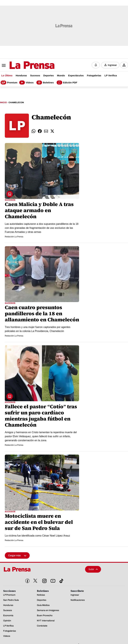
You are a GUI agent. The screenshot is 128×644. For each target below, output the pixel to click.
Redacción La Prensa (14, 237)
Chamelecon (16, 103)
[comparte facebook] (40, 131)
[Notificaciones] (96, 65)
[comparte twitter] (52, 131)
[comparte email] (46, 131)
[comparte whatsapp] (34, 131)
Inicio (3, 103)
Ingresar (112, 65)
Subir (93, 569)
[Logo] (24, 65)
